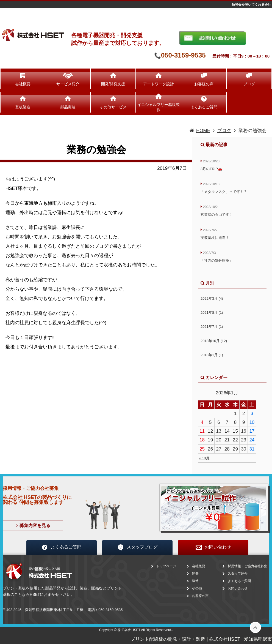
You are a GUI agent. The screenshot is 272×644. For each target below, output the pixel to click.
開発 (195, 574)
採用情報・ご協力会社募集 (248, 566)
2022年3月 (212, 298)
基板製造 (23, 107)
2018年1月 (212, 355)
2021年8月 (212, 313)
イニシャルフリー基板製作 (159, 107)
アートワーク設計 (159, 84)
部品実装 (68, 107)
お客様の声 (204, 84)
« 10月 (204, 458)
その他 (197, 588)
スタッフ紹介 (238, 574)
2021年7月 (212, 327)
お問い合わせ (213, 547)
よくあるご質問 (204, 107)
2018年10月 (214, 341)
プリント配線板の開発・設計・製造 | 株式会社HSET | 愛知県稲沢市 (201, 639)
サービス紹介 (68, 84)
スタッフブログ (137, 547)
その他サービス (113, 107)
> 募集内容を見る (33, 526)
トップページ (166, 566)
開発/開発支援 (113, 84)
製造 (195, 581)
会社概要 (23, 84)
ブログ (249, 84)
